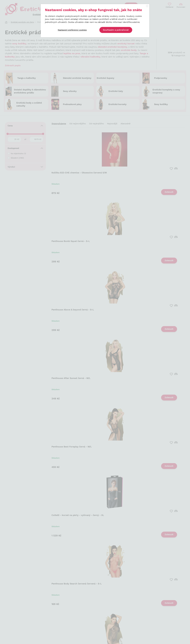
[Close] (147, 6)
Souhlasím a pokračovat (116, 30)
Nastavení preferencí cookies (72, 30)
